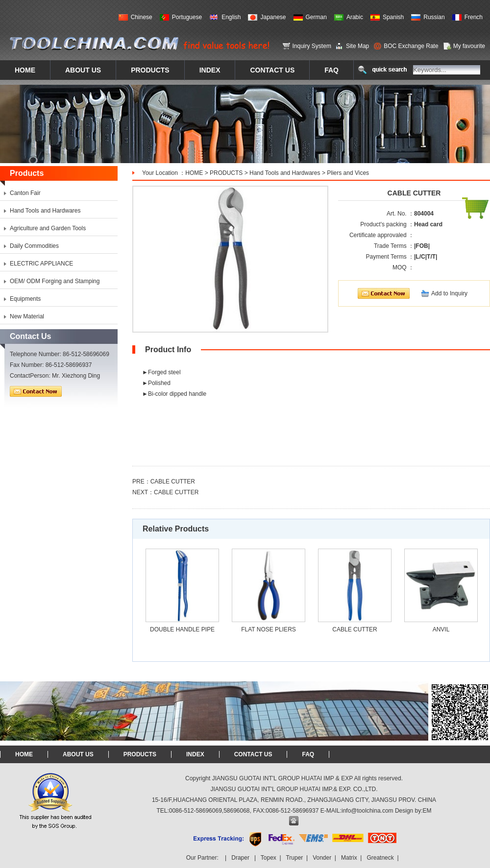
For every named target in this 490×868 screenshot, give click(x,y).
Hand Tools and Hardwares (285, 173)
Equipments (25, 299)
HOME (194, 173)
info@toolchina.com (367, 811)
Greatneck (380, 858)
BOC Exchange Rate (411, 46)
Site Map (357, 46)
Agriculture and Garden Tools (48, 228)
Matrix (349, 858)
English (231, 17)
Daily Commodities (34, 246)
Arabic (355, 17)
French (474, 17)
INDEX (195, 754)
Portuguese (187, 17)
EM (427, 811)
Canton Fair (25, 193)
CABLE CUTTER (173, 482)
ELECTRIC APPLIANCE (41, 264)
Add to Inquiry (449, 293)
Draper (240, 858)
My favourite (469, 46)
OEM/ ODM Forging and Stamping (55, 281)
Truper (294, 858)
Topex (269, 858)
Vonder (322, 858)
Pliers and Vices (348, 173)
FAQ (308, 754)
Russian (434, 17)
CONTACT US (253, 754)
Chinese (142, 17)
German (316, 17)
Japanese (273, 17)
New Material (27, 316)
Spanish (393, 17)
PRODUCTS (226, 173)
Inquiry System (312, 46)
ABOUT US (78, 754)
